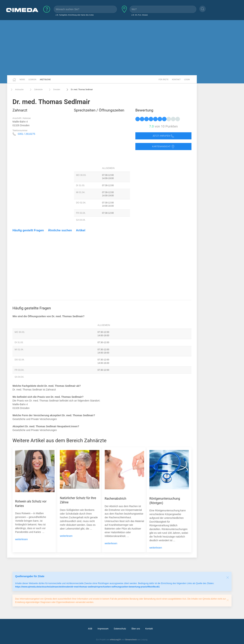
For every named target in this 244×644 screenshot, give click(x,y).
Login (187, 80)
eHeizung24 (115, 640)
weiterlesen (21, 539)
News (22, 80)
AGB (90, 629)
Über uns (136, 629)
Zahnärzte (36, 90)
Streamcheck (131, 640)
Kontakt (176, 80)
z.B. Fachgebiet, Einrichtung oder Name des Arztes (75, 15)
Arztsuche (45, 80)
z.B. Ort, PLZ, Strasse (140, 15)
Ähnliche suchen (60, 230)
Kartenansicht (163, 147)
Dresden (54, 90)
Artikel (81, 230)
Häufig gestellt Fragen (28, 230)
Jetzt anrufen (163, 136)
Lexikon (32, 80)
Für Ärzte (164, 80)
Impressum (103, 629)
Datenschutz (120, 629)
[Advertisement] (122, 48)
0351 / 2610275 (26, 134)
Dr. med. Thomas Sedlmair (79, 90)
